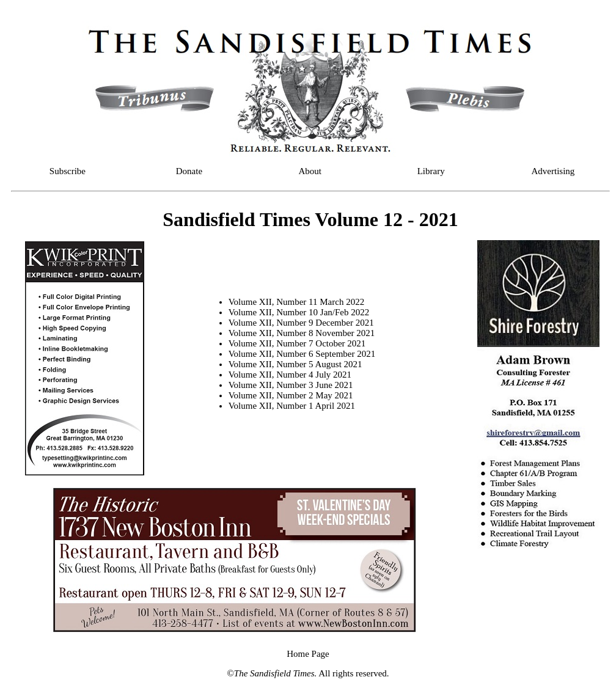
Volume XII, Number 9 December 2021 (301, 323)
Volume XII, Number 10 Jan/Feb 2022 (299, 312)
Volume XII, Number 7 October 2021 (297, 343)
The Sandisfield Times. (275, 673)
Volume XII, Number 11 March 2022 (296, 302)
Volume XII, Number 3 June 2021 (291, 385)
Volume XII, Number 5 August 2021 (295, 364)
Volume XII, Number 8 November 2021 (302, 333)
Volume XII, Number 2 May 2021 (291, 395)
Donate (189, 171)
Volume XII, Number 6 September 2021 (302, 354)
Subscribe (68, 171)
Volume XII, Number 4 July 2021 (290, 375)
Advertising (553, 171)
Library (431, 171)
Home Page (308, 654)
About (310, 171)
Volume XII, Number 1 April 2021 (292, 406)
